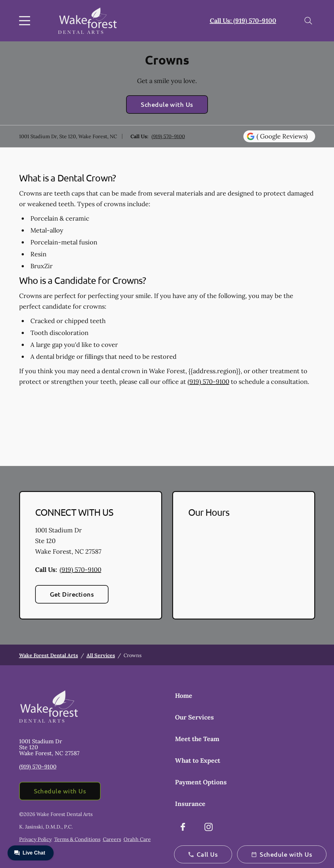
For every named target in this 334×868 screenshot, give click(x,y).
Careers (112, 839)
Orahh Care (137, 839)
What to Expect (198, 760)
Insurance (190, 804)
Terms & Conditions (77, 839)
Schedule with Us (167, 104)
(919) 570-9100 (168, 136)
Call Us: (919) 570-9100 (243, 21)
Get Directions (72, 594)
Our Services (194, 717)
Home (184, 695)
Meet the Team (197, 739)
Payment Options (201, 782)
